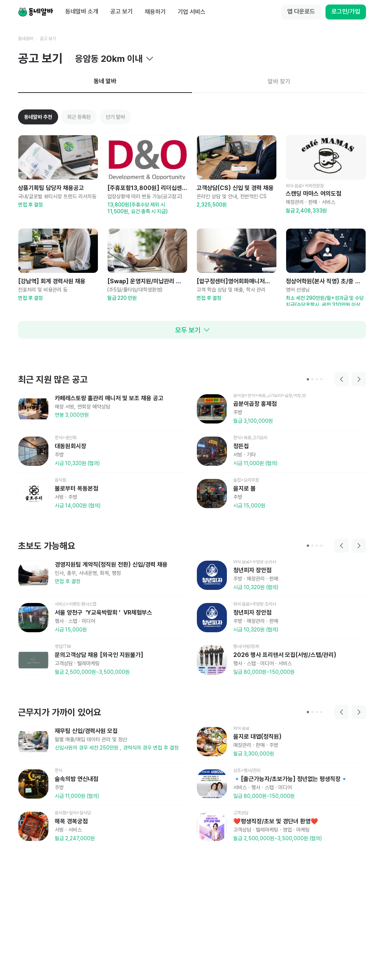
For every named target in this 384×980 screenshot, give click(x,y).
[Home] (36, 12)
